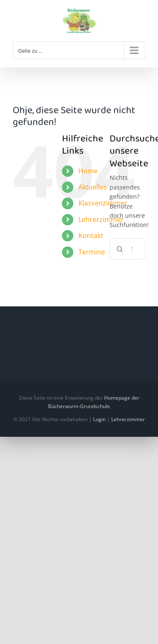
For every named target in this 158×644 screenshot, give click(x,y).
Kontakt (91, 235)
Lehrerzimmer (101, 219)
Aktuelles (93, 187)
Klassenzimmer (103, 203)
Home (88, 171)
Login (99, 419)
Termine (92, 252)
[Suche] (120, 249)
